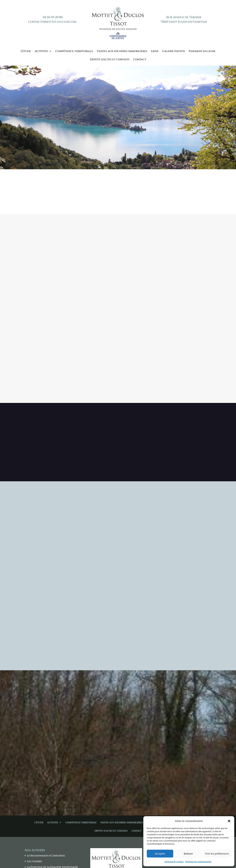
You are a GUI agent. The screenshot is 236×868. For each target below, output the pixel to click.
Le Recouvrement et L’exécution (46, 855)
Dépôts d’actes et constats (110, 60)
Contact (140, 60)
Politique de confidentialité (198, 862)
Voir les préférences (217, 853)
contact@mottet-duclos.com (52, 22)
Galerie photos (174, 51)
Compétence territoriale (74, 51)
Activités (41, 51)
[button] (229, 821)
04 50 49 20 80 (53, 17)
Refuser (188, 853)
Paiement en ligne (202, 51)
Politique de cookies (174, 862)
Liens (155, 51)
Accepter (160, 853)
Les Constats (34, 861)
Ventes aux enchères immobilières (122, 51)
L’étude (26, 51)
